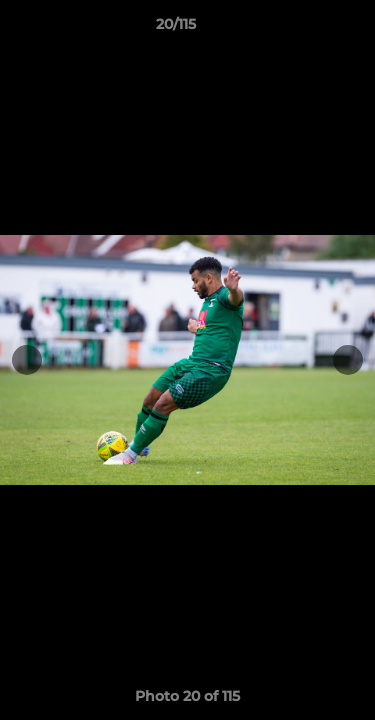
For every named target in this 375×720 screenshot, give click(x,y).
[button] (303, 29)
